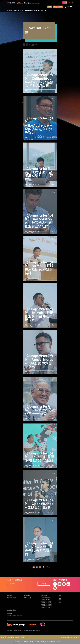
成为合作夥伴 (58, 7)
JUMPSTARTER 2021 (46, 603)
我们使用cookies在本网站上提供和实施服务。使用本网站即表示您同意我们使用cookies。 (40, 642)
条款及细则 (10, 631)
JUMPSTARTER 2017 (46, 607)
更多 (54, 91)
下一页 (46, 567)
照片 (60, 603)
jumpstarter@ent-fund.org (14, 616)
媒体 (46, 11)
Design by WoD (65, 637)
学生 (21, 11)
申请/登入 (70, 2)
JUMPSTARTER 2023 (46, 599)
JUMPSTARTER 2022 (46, 601)
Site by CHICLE (74, 637)
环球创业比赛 (27, 598)
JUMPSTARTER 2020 (46, 604)
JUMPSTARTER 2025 (46, 598)
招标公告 (38, 631)
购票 (50, 7)
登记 (44, 584)
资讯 (42, 11)
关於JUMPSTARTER (12, 598)
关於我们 (10, 11)
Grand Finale (29, 11)
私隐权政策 (32, 631)
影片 (60, 601)
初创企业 (16, 11)
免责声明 (26, 631)
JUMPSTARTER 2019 (46, 606)
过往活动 (37, 11)
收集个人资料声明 (18, 631)
